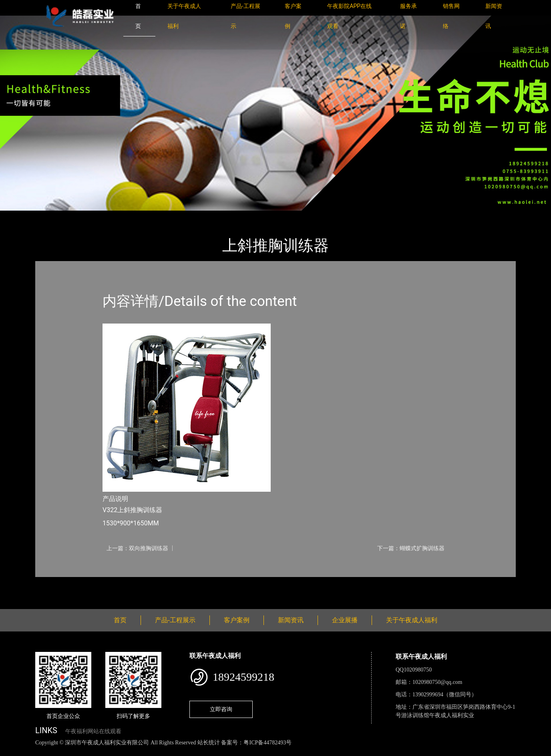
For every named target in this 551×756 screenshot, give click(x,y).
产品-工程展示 (83, 216)
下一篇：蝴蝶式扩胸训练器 (411, 548)
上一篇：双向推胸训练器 (137, 548)
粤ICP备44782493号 (267, 743)
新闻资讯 (291, 620)
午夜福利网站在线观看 (93, 731)
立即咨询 (221, 709)
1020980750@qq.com (437, 682)
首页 (49, 216)
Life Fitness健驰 (132, 216)
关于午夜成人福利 (412, 620)
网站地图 (12, 751)
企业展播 (345, 620)
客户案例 (237, 620)
